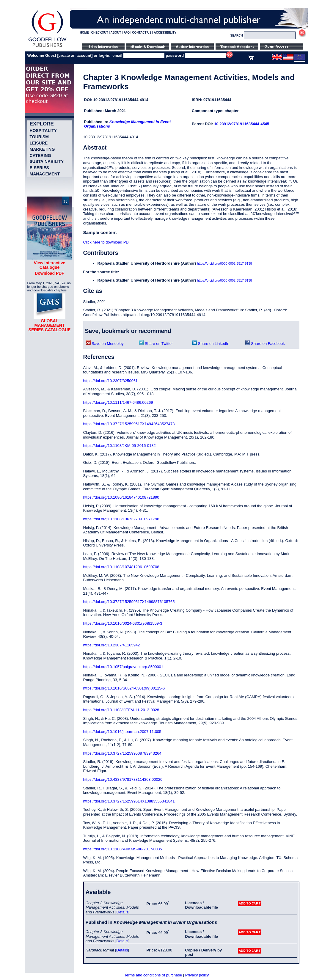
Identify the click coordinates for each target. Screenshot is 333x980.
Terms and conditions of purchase (153, 975)
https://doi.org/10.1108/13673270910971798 (121, 519)
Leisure (39, 143)
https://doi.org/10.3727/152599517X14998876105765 (129, 602)
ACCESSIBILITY (165, 33)
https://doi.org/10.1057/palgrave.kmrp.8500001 (123, 667)
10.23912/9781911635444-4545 (242, 124)
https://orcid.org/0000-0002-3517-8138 (225, 263)
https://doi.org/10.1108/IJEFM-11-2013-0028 (121, 710)
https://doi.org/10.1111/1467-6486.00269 (118, 402)
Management (45, 174)
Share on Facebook (265, 344)
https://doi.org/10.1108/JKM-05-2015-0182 (120, 446)
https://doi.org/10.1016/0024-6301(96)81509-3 (123, 623)
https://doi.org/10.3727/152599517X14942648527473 (129, 424)
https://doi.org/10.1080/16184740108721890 (121, 497)
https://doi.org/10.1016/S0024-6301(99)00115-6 (124, 688)
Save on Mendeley (105, 344)
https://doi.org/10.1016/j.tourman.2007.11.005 (122, 732)
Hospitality (43, 131)
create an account (75, 55)
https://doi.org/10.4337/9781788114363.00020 (123, 779)
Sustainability (47, 161)
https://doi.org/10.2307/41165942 (112, 645)
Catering (40, 156)
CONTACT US (142, 33)
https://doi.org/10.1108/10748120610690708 (121, 567)
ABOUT (116, 33)
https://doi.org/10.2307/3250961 (111, 381)
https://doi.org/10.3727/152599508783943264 (122, 753)
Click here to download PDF (107, 242)
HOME (84, 33)
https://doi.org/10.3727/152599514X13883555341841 (129, 801)
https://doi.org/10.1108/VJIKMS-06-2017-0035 (123, 849)
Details (122, 912)
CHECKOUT (100, 33)
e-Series (39, 168)
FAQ (127, 33)
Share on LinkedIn (211, 344)
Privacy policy (197, 975)
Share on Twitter (156, 344)
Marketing (42, 149)
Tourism (39, 137)
